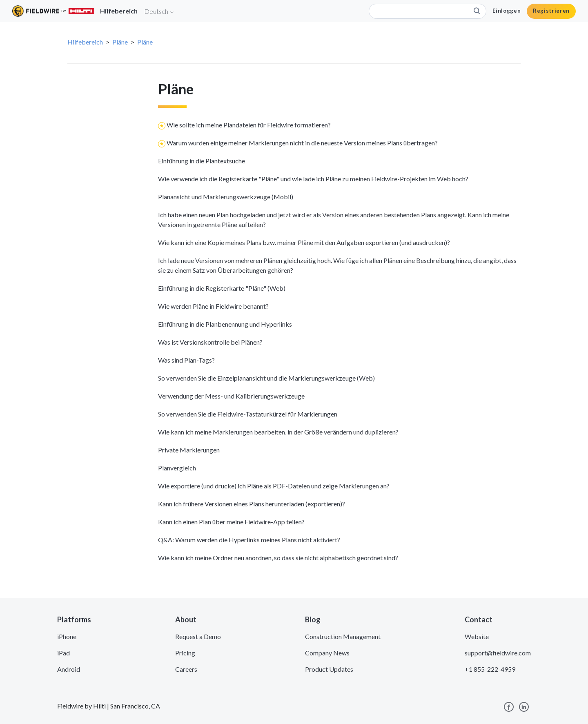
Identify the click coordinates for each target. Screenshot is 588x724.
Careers (186, 669)
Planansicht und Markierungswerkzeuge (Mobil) (226, 197)
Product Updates (329, 669)
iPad (63, 653)
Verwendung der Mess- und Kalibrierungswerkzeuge (231, 396)
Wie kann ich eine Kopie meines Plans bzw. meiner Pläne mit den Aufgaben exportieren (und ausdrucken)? (304, 242)
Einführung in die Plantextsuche (202, 161)
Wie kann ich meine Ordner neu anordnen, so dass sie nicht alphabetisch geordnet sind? (278, 558)
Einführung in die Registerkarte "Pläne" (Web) (222, 288)
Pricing (185, 653)
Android (69, 669)
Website (477, 636)
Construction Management (343, 636)
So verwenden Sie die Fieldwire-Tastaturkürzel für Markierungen (248, 414)
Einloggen (507, 11)
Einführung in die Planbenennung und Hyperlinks (225, 324)
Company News (327, 653)
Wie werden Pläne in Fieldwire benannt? (213, 306)
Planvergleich (177, 468)
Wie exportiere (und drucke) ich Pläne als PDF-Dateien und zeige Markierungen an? (274, 486)
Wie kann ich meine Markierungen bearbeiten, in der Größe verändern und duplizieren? (278, 432)
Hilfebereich (85, 42)
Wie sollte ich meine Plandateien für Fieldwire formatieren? (249, 125)
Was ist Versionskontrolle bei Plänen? (210, 342)
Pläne (120, 42)
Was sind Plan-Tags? (186, 360)
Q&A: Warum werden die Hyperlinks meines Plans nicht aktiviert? (249, 540)
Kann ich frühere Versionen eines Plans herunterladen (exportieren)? (252, 504)
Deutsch (159, 11)
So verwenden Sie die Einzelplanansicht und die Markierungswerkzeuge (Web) (266, 378)
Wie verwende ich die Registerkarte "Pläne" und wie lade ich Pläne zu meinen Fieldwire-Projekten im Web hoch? (313, 179)
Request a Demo (198, 636)
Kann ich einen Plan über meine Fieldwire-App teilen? (231, 522)
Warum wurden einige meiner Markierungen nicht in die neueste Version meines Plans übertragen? (302, 143)
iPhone (67, 636)
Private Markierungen (189, 450)
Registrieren (551, 11)
